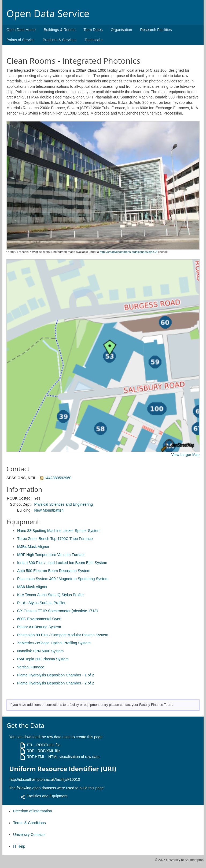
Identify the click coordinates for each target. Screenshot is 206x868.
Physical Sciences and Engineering (63, 504)
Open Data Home (21, 30)
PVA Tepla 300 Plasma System (43, 659)
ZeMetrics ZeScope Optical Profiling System (54, 643)
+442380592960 (58, 478)
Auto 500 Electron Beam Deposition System (54, 571)
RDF (30, 751)
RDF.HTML (36, 757)
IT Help (19, 846)
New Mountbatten (49, 510)
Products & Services (60, 40)
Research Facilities (156, 30)
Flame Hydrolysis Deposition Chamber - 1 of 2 (56, 675)
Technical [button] (94, 40)
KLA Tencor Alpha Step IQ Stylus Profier (51, 595)
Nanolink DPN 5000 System (41, 651)
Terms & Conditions (29, 823)
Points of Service (21, 40)
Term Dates (93, 30)
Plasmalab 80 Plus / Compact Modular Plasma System (63, 635)
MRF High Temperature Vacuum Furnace (51, 555)
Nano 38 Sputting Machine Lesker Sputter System (59, 531)
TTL (30, 745)
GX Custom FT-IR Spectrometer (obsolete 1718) (57, 611)
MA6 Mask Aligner (32, 587)
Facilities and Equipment (47, 796)
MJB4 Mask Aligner (33, 547)
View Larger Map (185, 455)
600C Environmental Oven (39, 619)
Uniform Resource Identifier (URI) (63, 769)
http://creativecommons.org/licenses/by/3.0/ (129, 252)
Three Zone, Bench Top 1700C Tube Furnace (55, 539)
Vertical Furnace (31, 667)
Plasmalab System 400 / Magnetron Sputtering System (63, 579)
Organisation (121, 30)
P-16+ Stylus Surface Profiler (41, 603)
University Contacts (29, 835)
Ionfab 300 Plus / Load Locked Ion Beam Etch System (62, 563)
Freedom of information (33, 811)
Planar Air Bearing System (39, 627)
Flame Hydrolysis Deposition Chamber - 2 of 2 (56, 683)
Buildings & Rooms (60, 30)
